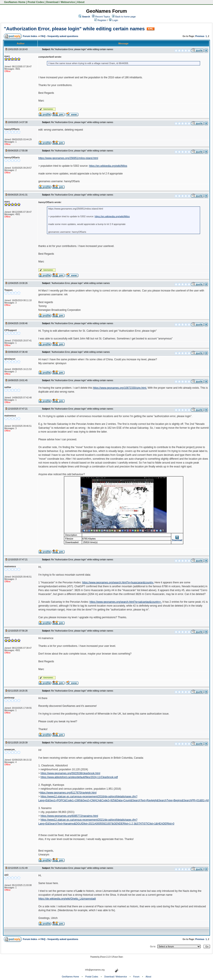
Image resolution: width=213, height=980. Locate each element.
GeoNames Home (14, 2)
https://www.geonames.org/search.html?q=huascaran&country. (118, 582)
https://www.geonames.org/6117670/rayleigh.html (68, 793)
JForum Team (117, 957)
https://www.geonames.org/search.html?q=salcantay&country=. (126, 602)
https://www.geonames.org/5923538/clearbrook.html (70, 773)
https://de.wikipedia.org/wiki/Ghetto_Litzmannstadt (67, 899)
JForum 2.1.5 (105, 957)
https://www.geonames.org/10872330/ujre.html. (120, 388)
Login (113, 20)
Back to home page (125, 17)
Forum (136, 977)
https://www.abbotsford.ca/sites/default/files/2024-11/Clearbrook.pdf (79, 777)
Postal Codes (36, 2)
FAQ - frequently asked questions (59, 36)
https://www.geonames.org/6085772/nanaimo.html (69, 816)
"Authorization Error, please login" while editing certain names (74, 29)
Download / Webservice (61, 2)
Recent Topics (103, 17)
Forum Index (30, 36)
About (81, 2)
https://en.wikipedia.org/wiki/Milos (108, 166)
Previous (200, 36)
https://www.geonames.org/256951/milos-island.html (68, 158)
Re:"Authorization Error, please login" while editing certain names (82, 49)
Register (100, 20)
